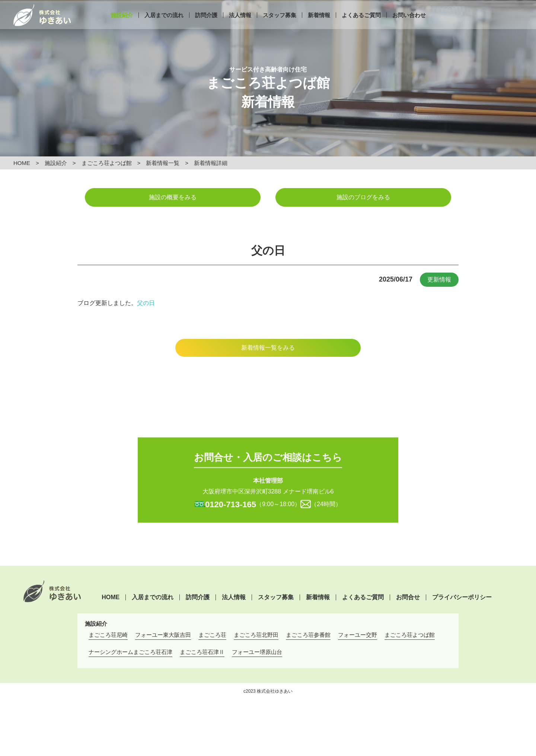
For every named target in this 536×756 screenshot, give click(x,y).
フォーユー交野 (358, 635)
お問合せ (408, 597)
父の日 (146, 303)
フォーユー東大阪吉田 (163, 635)
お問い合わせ (409, 25)
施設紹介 (122, 25)
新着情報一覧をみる (268, 348)
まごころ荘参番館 (308, 635)
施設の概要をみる (173, 197)
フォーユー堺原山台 (257, 652)
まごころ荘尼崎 (108, 635)
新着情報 (319, 25)
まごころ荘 (212, 635)
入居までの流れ (164, 25)
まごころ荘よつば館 (107, 163)
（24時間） (326, 504)
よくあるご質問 (361, 25)
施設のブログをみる (363, 197)
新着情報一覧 (163, 163)
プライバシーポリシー (462, 597)
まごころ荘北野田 (256, 635)
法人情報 (240, 25)
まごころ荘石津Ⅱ (202, 652)
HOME (22, 163)
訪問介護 (206, 25)
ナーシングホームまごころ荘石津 (130, 652)
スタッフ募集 (280, 25)
